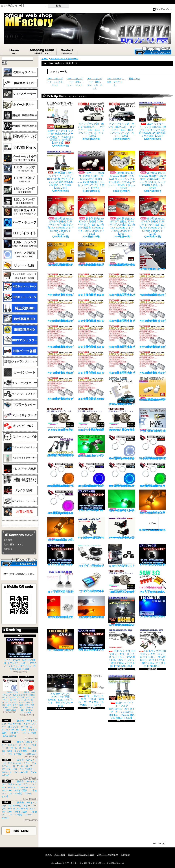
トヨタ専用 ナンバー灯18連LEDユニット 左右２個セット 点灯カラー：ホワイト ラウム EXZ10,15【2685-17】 (91, 388)
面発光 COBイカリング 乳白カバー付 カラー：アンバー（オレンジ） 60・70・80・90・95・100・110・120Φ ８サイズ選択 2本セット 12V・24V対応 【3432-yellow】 (61, 475)
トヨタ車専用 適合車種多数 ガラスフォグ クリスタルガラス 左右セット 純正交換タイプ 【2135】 (122, 420)
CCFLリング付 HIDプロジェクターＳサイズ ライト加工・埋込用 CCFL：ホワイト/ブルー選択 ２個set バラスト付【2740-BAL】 (152, 648)
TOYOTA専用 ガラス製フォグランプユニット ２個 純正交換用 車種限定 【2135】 (122, 582)
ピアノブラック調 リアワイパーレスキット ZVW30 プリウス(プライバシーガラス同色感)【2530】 (152, 555)
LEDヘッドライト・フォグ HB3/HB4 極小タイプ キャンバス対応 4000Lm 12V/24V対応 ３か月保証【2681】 (152, 119)
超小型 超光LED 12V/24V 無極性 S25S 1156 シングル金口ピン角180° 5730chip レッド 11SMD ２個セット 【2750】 (60, 216)
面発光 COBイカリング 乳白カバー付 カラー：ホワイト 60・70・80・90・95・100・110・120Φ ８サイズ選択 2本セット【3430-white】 (10, 695)
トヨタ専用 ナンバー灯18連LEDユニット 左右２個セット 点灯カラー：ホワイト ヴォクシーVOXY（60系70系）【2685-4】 (60, 311)
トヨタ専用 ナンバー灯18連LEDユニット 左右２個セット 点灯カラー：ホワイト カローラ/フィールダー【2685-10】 (122, 337)
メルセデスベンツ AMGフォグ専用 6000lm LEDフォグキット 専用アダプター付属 (60, 691)
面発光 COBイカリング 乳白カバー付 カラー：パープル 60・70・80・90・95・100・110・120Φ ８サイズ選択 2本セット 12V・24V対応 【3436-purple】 (62, 502)
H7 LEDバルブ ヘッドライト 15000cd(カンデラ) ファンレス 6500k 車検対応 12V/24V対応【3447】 (152, 524)
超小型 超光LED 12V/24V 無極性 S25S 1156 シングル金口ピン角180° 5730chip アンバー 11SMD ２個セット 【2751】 (60, 254)
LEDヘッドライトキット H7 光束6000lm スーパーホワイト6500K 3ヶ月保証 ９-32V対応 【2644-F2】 (60, 123)
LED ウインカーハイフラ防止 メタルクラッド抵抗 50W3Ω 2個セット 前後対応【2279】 (153, 582)
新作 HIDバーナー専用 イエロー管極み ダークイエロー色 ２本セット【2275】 (92, 690)
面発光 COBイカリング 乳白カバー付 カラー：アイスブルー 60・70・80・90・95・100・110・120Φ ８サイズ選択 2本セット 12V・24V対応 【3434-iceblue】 (123, 475)
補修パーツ (134, 79)
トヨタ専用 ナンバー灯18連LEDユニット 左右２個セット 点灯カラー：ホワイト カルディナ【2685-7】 (152, 311)
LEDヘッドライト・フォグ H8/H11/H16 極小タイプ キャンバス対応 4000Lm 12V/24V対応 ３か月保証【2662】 (123, 697)
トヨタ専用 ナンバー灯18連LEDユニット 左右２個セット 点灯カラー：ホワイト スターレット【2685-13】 (91, 363)
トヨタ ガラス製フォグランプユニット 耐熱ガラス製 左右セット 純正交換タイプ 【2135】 (60, 420)
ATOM (25, 831)
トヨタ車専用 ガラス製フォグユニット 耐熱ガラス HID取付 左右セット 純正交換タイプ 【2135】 (91, 420)
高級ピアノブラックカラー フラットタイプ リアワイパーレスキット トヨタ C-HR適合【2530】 (91, 640)
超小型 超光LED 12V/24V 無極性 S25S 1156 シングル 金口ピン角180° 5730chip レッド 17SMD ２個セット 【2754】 (152, 216)
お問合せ (67, 51)
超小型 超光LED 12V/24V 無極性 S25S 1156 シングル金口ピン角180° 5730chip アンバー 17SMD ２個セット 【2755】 (91, 254)
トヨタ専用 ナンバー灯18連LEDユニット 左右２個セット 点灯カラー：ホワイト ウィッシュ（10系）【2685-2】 (122, 285)
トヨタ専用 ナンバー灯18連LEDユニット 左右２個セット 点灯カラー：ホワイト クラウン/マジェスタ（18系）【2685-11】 (152, 337)
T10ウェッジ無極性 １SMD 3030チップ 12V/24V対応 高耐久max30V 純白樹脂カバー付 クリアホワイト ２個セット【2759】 (91, 170)
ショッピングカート (153, 50)
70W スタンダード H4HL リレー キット (75, 82)
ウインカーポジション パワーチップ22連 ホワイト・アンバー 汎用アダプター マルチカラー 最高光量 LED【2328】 (92, 607)
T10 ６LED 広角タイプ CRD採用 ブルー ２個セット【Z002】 (153, 607)
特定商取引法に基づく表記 (81, 855)
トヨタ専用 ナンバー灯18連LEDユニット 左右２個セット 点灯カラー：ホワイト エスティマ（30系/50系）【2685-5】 (91, 311)
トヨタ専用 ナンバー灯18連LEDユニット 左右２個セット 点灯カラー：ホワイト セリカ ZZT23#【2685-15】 (152, 363)
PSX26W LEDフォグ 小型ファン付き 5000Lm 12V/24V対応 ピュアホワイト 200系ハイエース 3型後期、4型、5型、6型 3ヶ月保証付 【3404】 (61, 446)
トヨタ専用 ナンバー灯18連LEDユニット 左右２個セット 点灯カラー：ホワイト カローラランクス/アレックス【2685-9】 (91, 337)
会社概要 (8, 540)
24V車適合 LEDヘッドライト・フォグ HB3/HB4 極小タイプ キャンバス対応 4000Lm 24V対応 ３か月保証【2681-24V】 (60, 170)
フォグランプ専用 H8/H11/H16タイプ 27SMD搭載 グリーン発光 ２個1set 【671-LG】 (92, 446)
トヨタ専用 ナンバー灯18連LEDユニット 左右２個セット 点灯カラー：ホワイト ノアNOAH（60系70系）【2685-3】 (152, 285)
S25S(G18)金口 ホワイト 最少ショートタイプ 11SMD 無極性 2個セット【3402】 (152, 420)
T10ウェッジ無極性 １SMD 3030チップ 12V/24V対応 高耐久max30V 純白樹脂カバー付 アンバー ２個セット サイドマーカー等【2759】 (152, 389)
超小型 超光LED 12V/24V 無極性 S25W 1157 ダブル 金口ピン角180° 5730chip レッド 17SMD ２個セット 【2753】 (122, 216)
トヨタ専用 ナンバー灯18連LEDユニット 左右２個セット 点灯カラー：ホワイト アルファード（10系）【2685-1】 (91, 285)
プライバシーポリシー (108, 855)
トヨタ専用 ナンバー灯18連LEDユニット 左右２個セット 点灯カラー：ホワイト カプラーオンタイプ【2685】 (60, 285)
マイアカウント (164, 9)
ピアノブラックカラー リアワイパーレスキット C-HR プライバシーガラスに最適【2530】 (60, 555)
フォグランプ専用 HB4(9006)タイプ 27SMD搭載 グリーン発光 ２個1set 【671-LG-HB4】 (122, 501)
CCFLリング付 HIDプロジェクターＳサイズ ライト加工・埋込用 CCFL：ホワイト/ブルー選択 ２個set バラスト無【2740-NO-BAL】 (122, 648)
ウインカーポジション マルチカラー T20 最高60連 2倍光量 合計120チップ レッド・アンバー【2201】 (60, 607)
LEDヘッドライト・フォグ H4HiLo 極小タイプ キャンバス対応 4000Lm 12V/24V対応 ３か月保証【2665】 (122, 611)
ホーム (15, 51)
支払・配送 (60, 855)
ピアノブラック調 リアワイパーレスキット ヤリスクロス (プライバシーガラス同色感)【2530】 (91, 501)
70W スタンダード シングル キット (56, 82)
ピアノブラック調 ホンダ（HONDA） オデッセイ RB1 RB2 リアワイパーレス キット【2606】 (123, 119)
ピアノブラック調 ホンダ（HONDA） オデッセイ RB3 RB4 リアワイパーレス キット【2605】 (91, 119)
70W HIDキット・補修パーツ (64, 59)
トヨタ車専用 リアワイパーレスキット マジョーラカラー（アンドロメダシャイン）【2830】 (152, 256)
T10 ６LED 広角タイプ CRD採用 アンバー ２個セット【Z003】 (60, 640)
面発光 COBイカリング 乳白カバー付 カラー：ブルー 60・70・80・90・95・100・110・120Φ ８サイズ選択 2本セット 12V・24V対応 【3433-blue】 (20, 748)
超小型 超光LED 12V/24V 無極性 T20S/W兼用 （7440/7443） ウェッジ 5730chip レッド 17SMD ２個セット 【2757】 (152, 170)
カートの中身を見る (19, 562)
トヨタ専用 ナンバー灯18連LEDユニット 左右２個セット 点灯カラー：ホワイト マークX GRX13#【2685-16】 (60, 388)
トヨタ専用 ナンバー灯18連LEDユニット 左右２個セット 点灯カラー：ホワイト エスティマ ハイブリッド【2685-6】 (122, 311)
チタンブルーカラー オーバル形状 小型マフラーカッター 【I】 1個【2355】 (91, 581)
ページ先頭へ (159, 843)
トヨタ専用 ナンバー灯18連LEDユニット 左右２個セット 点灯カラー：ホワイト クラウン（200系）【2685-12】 (60, 363)
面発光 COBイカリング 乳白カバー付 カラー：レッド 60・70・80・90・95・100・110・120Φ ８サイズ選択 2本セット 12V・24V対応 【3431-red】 (27, 696)
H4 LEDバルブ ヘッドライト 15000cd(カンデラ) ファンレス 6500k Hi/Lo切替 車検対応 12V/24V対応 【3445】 (91, 528)
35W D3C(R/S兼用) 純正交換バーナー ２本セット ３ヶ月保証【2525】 (62, 582)
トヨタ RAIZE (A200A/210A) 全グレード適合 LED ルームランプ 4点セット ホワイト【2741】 (122, 391)
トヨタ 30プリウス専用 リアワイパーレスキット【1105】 (122, 556)
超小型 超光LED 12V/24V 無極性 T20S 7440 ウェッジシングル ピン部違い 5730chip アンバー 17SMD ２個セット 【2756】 (122, 170)
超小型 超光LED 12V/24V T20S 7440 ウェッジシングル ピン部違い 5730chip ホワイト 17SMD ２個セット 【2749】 (122, 254)
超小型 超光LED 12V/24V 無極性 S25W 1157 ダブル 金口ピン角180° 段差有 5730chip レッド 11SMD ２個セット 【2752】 (91, 216)
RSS (16, 831)
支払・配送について (42, 51)
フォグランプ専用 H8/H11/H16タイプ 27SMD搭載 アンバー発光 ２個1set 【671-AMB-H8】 (153, 502)
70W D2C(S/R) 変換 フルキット (116, 82)
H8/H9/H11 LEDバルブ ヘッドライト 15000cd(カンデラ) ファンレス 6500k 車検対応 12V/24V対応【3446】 (123, 528)
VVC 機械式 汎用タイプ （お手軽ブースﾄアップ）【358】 (91, 556)
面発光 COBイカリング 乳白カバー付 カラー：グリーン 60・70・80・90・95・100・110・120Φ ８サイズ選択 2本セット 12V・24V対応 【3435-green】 (154, 475)
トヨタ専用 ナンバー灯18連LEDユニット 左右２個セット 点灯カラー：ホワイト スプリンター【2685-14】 (122, 363)
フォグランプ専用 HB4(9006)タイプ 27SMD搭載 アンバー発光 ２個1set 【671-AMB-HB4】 (61, 529)
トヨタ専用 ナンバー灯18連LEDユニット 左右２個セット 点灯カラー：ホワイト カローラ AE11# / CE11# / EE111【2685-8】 (60, 337)
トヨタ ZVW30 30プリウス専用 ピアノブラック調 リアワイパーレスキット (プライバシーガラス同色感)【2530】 (20, 654)
